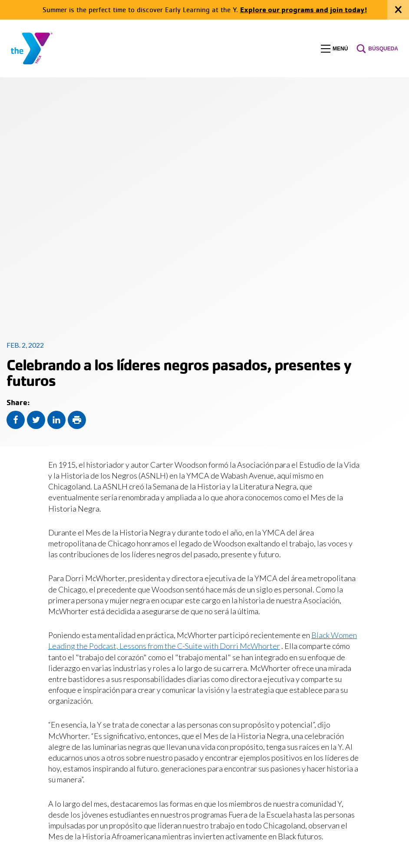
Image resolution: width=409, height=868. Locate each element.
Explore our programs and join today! (303, 9)
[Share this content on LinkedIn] (56, 420)
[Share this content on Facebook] (16, 420)
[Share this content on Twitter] (36, 420)
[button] (334, 49)
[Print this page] (77, 420)
